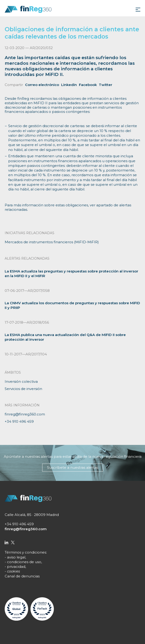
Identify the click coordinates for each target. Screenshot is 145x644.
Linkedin (69, 85)
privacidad (16, 567)
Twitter (106, 85)
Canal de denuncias (22, 576)
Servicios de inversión (23, 389)
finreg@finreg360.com (25, 414)
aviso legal (16, 557)
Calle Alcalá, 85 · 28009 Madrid (32, 515)
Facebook (88, 85)
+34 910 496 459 (19, 421)
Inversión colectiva (21, 381)
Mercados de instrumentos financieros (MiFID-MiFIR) (52, 242)
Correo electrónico (42, 85)
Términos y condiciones (25, 552)
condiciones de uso (24, 562)
